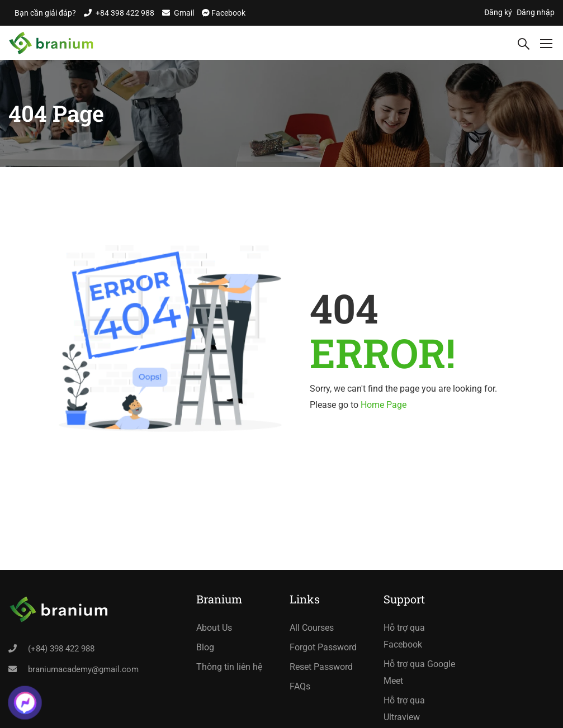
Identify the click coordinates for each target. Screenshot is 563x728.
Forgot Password (323, 647)
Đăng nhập (536, 12)
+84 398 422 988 (125, 13)
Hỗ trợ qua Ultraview (404, 709)
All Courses (312, 628)
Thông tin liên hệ (229, 667)
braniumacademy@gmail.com (83, 669)
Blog (205, 647)
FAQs (300, 686)
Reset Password (321, 667)
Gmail (184, 13)
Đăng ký (498, 12)
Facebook (228, 13)
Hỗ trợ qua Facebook (404, 636)
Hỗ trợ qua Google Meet (419, 672)
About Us (214, 628)
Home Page (384, 405)
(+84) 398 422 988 (61, 649)
